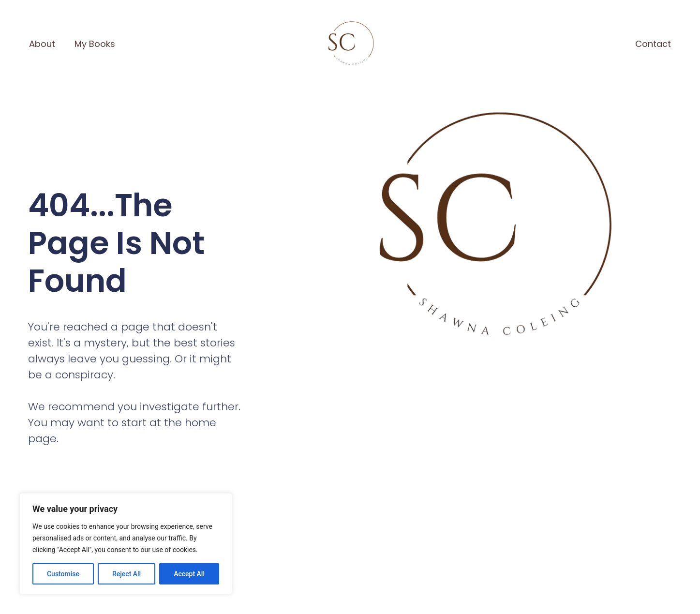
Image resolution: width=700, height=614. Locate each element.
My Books (95, 44)
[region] (126, 544)
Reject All (127, 574)
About (42, 44)
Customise (63, 574)
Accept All (189, 574)
